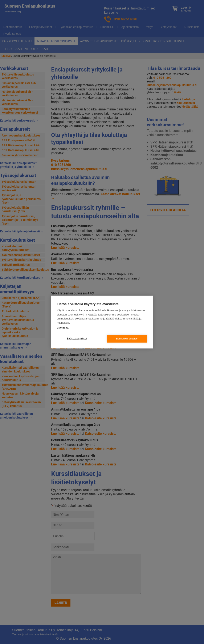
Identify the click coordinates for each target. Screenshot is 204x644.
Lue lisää (63, 328)
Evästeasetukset (77, 339)
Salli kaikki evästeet (127, 338)
